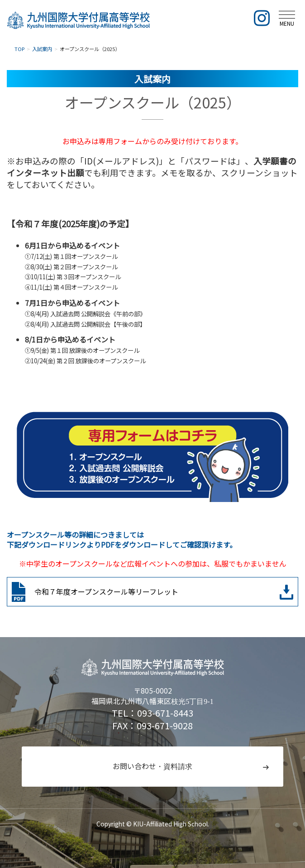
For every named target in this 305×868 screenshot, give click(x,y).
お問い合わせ (152, 766)
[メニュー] (287, 18)
